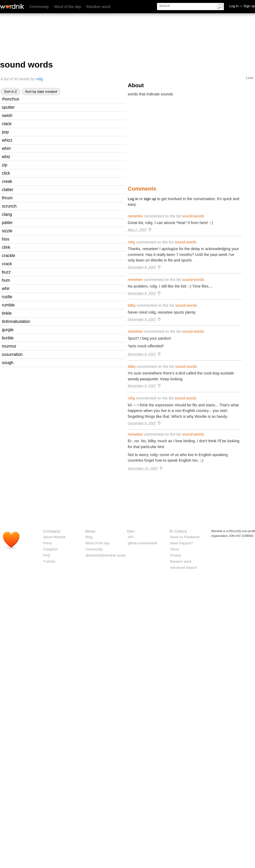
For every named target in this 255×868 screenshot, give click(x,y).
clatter (8, 190)
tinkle (7, 313)
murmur (9, 346)
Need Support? (181, 543)
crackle (8, 256)
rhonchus (10, 99)
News (90, 531)
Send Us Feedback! (185, 537)
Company (52, 531)
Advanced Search (183, 568)
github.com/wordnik (142, 543)
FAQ (47, 555)
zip (5, 165)
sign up (150, 199)
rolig (39, 79)
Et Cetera (178, 531)
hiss (6, 239)
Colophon (51, 549)
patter (7, 223)
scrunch (9, 206)
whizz (7, 140)
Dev (131, 531)
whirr (6, 148)
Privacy (176, 555)
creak (7, 181)
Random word (98, 7)
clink (6, 247)
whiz (6, 157)
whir (6, 288)
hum (6, 280)
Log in (133, 199)
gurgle (8, 330)
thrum (7, 198)
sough (8, 363)
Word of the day (68, 7)
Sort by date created (41, 92)
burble (8, 338)
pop (5, 132)
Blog (89, 537)
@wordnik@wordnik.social (105, 555)
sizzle (7, 231)
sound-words (193, 216)
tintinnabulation (16, 321)
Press (48, 543)
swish (7, 115)
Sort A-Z (10, 92)
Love (250, 78)
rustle (7, 297)
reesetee (135, 216)
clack (7, 124)
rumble (8, 305)
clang (7, 214)
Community (39, 7)
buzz (6, 272)
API (131, 537)
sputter (8, 107)
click (6, 173)
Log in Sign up (242, 6)
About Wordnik (54, 537)
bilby (132, 305)
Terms (175, 549)
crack (7, 264)
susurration (12, 354)
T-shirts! (49, 561)
